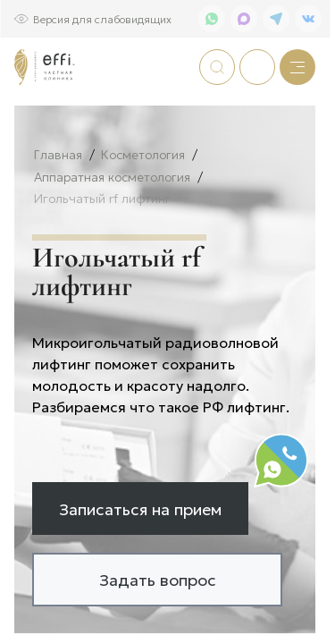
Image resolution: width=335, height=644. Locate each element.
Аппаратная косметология (112, 236)
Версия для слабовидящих (102, 18)
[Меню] (297, 67)
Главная (58, 213)
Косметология (143, 213)
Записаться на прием (140, 567)
